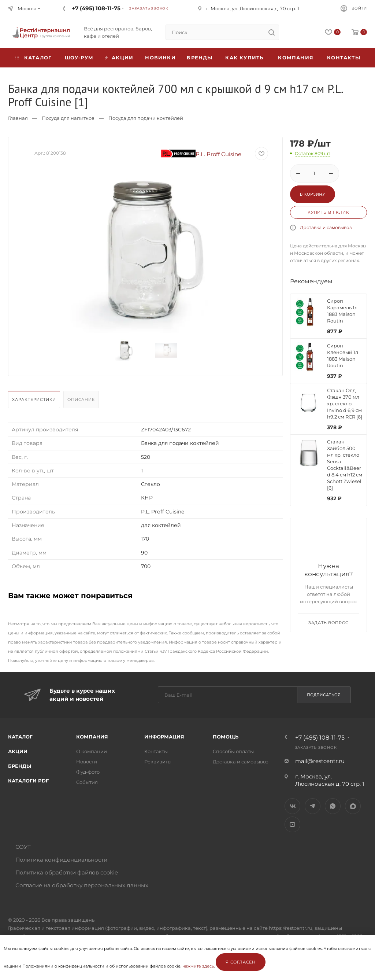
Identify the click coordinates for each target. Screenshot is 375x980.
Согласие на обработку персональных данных (82, 885)
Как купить (244, 58)
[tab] (35, 401)
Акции (18, 751)
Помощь (226, 737)
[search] (271, 32)
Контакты (344, 58)
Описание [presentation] (81, 399)
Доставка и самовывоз (326, 227)
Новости (87, 762)
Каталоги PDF (28, 781)
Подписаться (324, 695)
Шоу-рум (79, 58)
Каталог (20, 737)
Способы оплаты (233, 751)
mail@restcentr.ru (320, 761)
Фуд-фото (88, 772)
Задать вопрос (328, 623)
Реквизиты (158, 762)
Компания (296, 58)
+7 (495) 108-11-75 (96, 8)
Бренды (200, 58)
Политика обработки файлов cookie (67, 872)
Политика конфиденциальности (61, 860)
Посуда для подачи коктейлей (146, 118)
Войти (359, 8)
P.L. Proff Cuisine (201, 154)
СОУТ (23, 847)
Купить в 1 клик (328, 212)
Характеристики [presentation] (34, 399)
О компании (92, 751)
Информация (164, 737)
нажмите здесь (198, 966)
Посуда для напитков (68, 118)
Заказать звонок (149, 8)
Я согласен (241, 962)
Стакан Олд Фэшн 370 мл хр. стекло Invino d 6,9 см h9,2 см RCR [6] (345, 404)
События (87, 782)
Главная (18, 118)
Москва (27, 8)
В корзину (313, 194)
